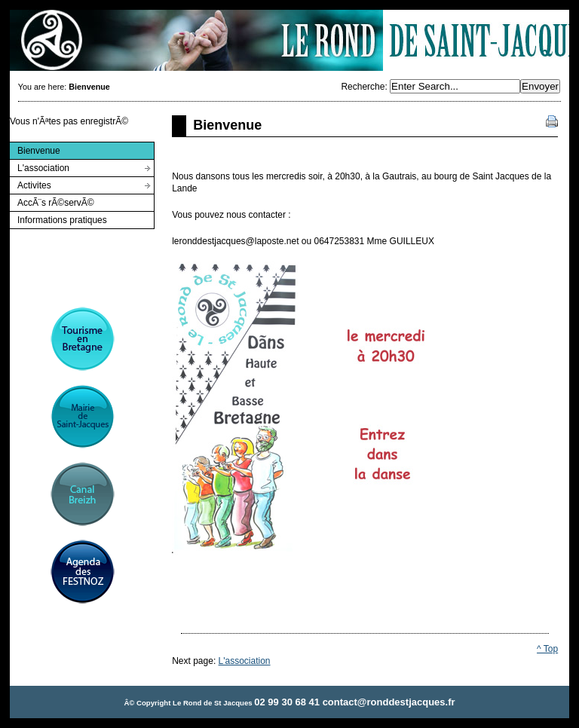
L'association (39, 166)
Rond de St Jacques (289, 40)
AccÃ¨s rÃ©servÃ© (52, 201)
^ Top (547, 649)
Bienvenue (35, 149)
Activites (30, 184)
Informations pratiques (58, 218)
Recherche (363, 87)
